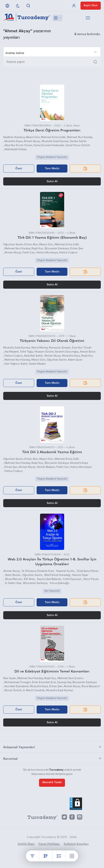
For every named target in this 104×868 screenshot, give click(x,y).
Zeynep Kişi (64, 682)
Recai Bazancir (91, 686)
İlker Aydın (10, 678)
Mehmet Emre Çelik (53, 137)
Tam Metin (52, 169)
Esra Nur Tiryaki (82, 348)
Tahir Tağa (26, 352)
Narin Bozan (12, 575)
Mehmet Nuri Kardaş (80, 137)
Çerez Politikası (49, 844)
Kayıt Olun (91, 6)
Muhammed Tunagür (18, 682)
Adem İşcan (75, 360)
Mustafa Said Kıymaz (55, 141)
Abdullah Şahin (33, 356)
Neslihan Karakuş (14, 137)
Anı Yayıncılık (52, 591)
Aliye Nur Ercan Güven (18, 145)
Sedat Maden (37, 364)
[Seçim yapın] (52, 52)
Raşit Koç (37, 249)
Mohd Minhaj (40, 348)
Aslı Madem (12, 352)
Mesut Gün (33, 137)
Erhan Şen (77, 249)
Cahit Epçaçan (72, 579)
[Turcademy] (41, 818)
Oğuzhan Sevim (13, 245)
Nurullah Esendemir (17, 686)
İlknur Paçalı (91, 579)
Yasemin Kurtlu (65, 571)
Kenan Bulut (88, 352)
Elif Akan (29, 579)
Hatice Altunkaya (47, 253)
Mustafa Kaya (13, 141)
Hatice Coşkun (68, 253)
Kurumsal (10, 758)
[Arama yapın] (52, 62)
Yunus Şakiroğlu (59, 583)
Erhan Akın (31, 245)
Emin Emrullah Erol (44, 682)
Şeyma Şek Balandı (49, 579)
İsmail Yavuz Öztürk (78, 145)
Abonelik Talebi (52, 782)
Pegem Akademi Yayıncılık (52, 157)
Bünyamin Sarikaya (35, 583)
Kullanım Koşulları (76, 844)
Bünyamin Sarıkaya (57, 249)
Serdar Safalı (78, 141)
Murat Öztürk (13, 691)
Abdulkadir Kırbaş (15, 149)
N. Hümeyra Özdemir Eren (38, 571)
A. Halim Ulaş (13, 583)
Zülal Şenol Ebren (87, 571)
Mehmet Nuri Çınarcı (70, 678)
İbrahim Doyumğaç (67, 352)
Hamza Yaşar (80, 575)
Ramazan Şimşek (60, 348)
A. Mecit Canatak (34, 691)
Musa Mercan (13, 579)
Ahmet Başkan (46, 467)
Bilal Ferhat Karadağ (57, 575)
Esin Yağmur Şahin (16, 364)
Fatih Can (29, 253)
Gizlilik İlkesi (26, 844)
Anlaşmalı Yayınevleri (19, 747)
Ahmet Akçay (32, 141)
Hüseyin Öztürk (44, 352)
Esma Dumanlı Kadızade (49, 145)
